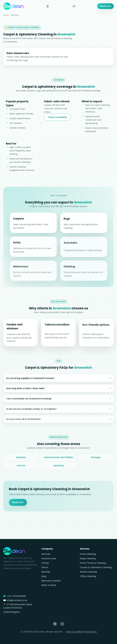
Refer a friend (49, 585)
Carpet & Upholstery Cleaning (96, 567)
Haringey (96, 459)
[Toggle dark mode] (74, 6)
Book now (105, 6)
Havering (58, 467)
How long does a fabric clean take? (26, 392)
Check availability (57, 117)
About (45, 567)
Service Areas (49, 558)
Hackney (21, 459)
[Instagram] (62, 624)
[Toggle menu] (48, 6)
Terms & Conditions (75, 632)
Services (46, 554)
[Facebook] (55, 624)
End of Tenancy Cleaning (93, 563)
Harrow (21, 467)
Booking (46, 572)
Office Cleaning (88, 576)
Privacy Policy (91, 632)
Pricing (45, 563)
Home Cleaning (88, 554)
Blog (44, 576)
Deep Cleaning (88, 558)
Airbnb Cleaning (88, 572)
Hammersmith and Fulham (58, 459)
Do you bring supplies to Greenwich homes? (31, 381)
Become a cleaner (51, 581)
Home (6, 15)
